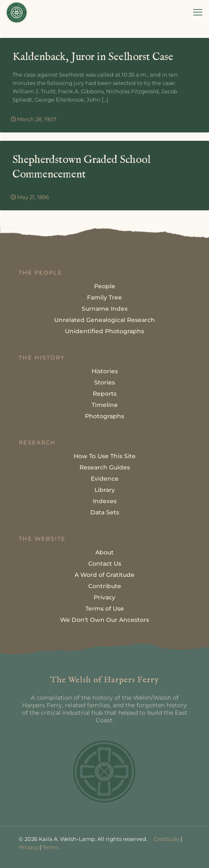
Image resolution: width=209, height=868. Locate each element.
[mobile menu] (198, 12)
